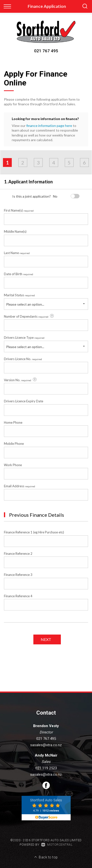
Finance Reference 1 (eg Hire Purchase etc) (34, 532)
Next (46, 639)
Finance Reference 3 (18, 575)
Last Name (17, 253)
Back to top (46, 857)
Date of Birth (19, 274)
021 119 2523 (46, 768)
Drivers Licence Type (24, 338)
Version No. (21, 380)
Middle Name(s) (15, 231)
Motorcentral (57, 845)
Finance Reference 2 (18, 554)
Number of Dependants (29, 316)
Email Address (20, 486)
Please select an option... (25, 304)
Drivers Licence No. (23, 359)
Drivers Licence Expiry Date (24, 401)
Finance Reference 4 (18, 596)
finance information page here (49, 126)
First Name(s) (19, 210)
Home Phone (13, 422)
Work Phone (13, 465)
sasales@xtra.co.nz (46, 745)
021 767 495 (46, 51)
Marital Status (19, 295)
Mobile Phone (14, 444)
